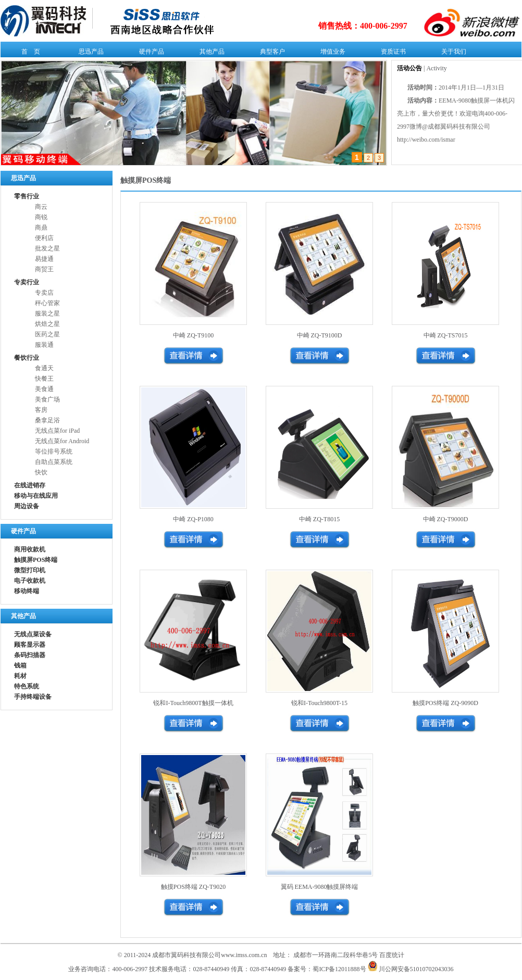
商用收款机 (30, 549)
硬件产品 (149, 54)
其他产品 (210, 54)
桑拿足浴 (47, 420)
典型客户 (270, 54)
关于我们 (451, 54)
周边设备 (27, 506)
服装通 (44, 345)
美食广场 (47, 399)
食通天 (44, 368)
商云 (41, 207)
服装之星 (47, 313)
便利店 (44, 238)
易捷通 (44, 259)
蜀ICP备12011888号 (339, 969)
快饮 (41, 472)
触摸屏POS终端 (36, 560)
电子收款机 (30, 581)
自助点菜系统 (54, 462)
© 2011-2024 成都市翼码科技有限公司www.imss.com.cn (192, 955)
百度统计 (392, 955)
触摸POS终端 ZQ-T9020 (193, 887)
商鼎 (41, 228)
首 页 (28, 54)
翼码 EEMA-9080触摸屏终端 (320, 887)
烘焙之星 (47, 324)
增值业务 (331, 54)
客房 (41, 410)
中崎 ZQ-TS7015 (446, 335)
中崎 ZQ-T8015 (319, 519)
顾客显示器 (30, 645)
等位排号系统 (54, 451)
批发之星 (47, 248)
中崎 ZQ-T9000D (446, 519)
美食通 (44, 389)
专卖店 (44, 293)
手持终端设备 (33, 697)
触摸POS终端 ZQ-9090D (445, 703)
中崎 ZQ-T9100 (193, 335)
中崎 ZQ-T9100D (320, 335)
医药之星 (47, 334)
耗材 (20, 676)
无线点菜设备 (33, 634)
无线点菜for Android (62, 441)
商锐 (41, 217)
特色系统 (27, 686)
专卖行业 (27, 282)
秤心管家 (47, 303)
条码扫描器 (30, 655)
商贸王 (44, 269)
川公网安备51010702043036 (411, 969)
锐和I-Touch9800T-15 (319, 703)
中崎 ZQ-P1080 (193, 519)
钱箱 (20, 665)
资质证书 (391, 54)
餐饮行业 (27, 358)
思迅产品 (89, 54)
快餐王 (44, 379)
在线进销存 (30, 485)
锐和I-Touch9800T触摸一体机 (193, 703)
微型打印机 (30, 570)
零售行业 (27, 196)
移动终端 (27, 591)
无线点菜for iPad (57, 431)
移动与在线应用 (36, 496)
